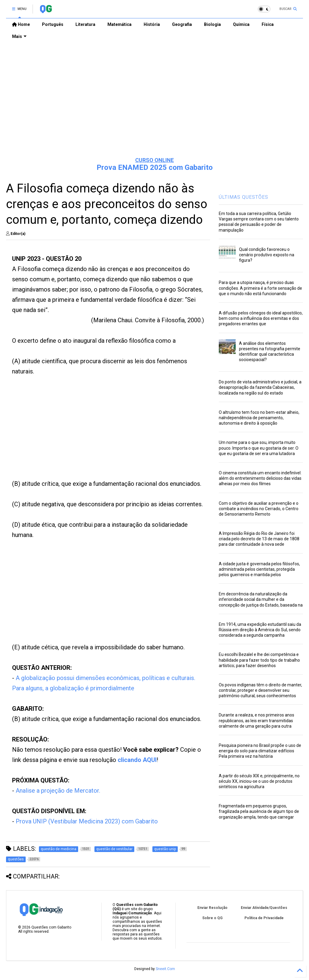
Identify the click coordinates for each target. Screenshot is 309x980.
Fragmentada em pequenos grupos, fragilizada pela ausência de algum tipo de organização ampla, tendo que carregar (259, 811)
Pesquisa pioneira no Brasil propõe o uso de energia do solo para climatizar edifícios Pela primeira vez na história (260, 751)
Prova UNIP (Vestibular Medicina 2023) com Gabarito (87, 821)
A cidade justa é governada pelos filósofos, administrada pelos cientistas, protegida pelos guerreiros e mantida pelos (259, 569)
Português (53, 24)
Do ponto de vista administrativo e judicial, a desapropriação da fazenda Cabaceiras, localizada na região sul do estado (260, 387)
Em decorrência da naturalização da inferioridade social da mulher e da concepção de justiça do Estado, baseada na (261, 599)
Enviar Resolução (212, 908)
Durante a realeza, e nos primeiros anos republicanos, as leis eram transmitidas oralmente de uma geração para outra (256, 720)
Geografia (182, 24)
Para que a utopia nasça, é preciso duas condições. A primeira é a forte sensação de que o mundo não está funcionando (260, 288)
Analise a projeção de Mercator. (58, 791)
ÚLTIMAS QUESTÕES (244, 197)
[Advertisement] (154, 106)
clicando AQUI (137, 760)
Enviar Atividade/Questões (264, 908)
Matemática (119, 24)
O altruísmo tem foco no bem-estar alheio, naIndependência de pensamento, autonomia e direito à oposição (259, 418)
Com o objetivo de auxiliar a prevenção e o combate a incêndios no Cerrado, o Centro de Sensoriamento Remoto (259, 509)
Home (21, 24)
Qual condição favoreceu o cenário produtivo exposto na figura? (267, 255)
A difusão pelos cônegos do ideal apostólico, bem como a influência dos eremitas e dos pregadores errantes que (261, 318)
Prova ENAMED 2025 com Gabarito (155, 167)
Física (268, 24)
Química (241, 24)
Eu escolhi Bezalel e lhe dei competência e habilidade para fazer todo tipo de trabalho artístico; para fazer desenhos (259, 660)
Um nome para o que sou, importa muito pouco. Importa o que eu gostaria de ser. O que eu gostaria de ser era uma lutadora (259, 448)
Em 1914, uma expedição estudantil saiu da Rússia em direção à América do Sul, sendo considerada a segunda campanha (260, 630)
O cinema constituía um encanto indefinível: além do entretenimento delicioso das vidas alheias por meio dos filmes (260, 478)
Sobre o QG (212, 918)
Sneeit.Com (165, 969)
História (152, 24)
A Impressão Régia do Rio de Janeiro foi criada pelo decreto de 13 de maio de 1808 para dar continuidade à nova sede (259, 539)
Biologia (212, 24)
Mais (19, 36)
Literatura (85, 24)
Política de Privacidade (264, 918)
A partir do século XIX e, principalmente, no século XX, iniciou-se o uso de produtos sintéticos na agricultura (259, 781)
